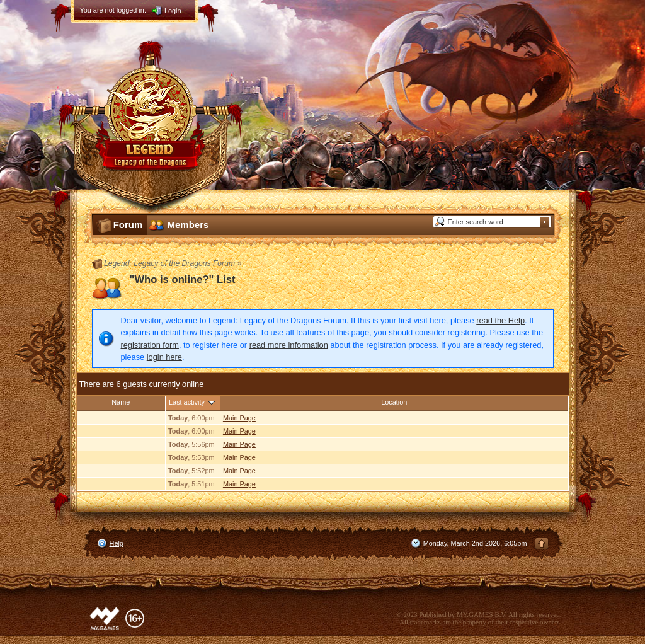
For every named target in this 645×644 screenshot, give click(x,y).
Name (121, 402)
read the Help (500, 320)
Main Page (239, 418)
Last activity (193, 402)
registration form (150, 345)
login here (164, 357)
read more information (289, 345)
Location (394, 402)
